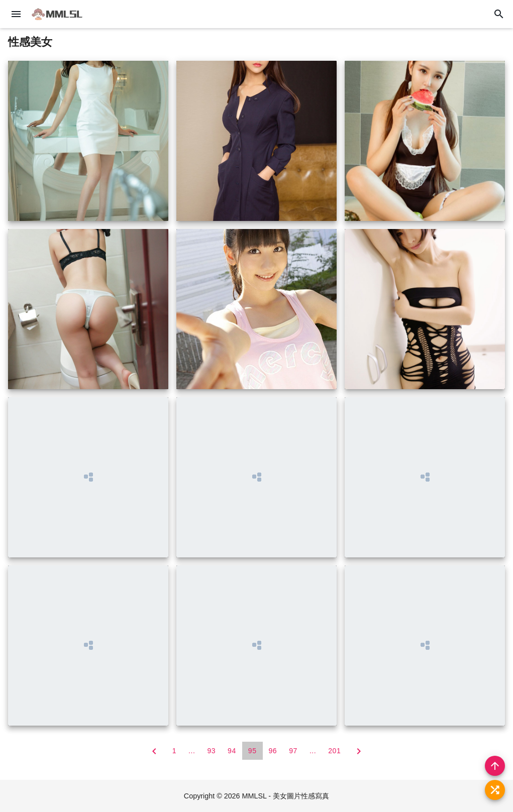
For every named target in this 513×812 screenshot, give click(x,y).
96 (273, 751)
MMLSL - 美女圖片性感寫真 (286, 796)
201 (334, 751)
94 (232, 751)
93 (211, 751)
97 (293, 751)
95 (252, 751)
